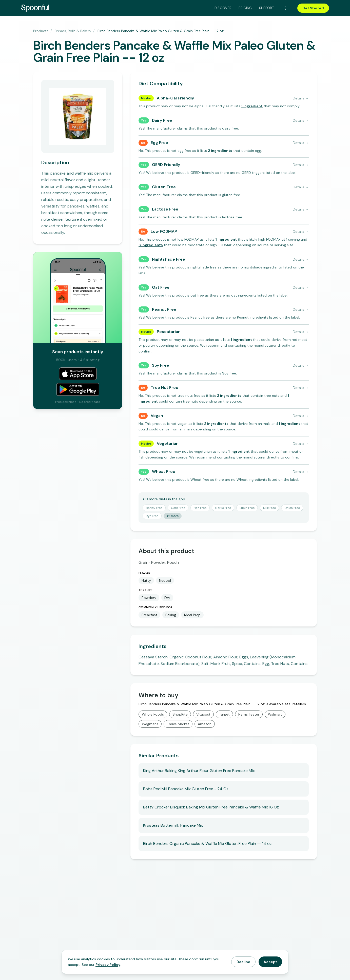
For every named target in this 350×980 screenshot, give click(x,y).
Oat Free (161, 287)
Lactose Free (165, 209)
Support (267, 8)
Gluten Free (164, 187)
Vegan (157, 416)
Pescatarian (169, 332)
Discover (223, 8)
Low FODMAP (164, 231)
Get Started (313, 8)
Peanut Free (164, 309)
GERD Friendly (166, 165)
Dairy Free (162, 120)
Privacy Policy (108, 965)
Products (41, 31)
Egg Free (159, 143)
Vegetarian (168, 443)
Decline (243, 962)
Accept (270, 962)
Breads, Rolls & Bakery (73, 31)
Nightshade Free (169, 259)
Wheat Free (164, 472)
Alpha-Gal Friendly (175, 98)
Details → (301, 98)
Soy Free (161, 365)
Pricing (245, 8)
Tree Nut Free (164, 388)
